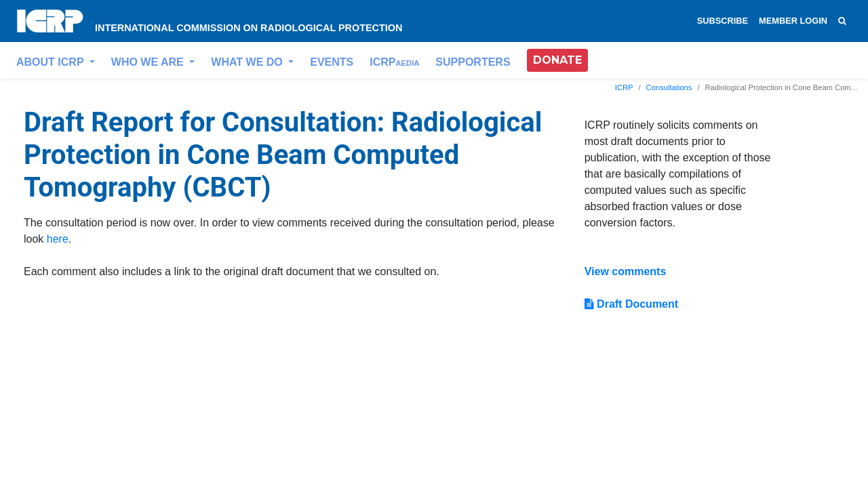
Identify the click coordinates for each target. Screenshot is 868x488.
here (58, 239)
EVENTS (332, 62)
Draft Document (631, 304)
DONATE (557, 60)
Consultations (669, 87)
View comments (626, 271)
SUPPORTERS (473, 62)
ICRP (394, 62)
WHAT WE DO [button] (248, 62)
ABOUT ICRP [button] (52, 62)
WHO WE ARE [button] (149, 62)
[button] (557, 60)
